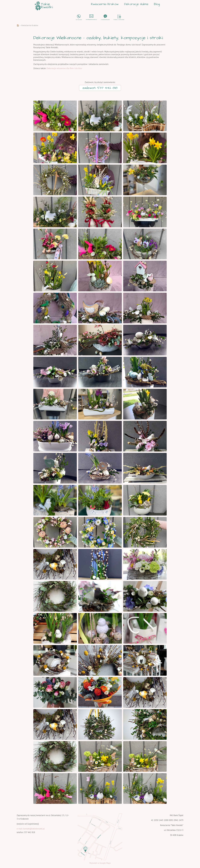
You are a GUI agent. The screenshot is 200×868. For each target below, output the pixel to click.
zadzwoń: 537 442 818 (100, 88)
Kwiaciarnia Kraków (105, 4)
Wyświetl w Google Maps (100, 863)
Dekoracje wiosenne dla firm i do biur (64, 68)
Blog (157, 4)
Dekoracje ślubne (136, 4)
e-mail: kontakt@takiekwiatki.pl (31, 829)
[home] (44, 6)
